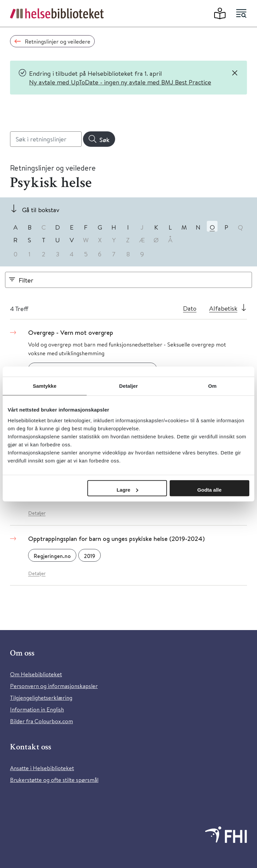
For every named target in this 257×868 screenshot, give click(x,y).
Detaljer (37, 513)
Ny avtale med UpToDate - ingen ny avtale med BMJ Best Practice (120, 82)
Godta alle (210, 489)
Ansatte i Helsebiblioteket (42, 768)
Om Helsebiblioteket (36, 674)
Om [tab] (212, 386)
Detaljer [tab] (128, 386)
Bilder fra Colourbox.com (41, 721)
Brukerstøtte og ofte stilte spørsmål (54, 780)
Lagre (127, 489)
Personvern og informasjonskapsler (54, 686)
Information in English (37, 709)
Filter (26, 280)
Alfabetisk (223, 308)
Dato (190, 308)
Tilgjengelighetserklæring (41, 698)
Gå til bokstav (41, 210)
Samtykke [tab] (45, 386)
